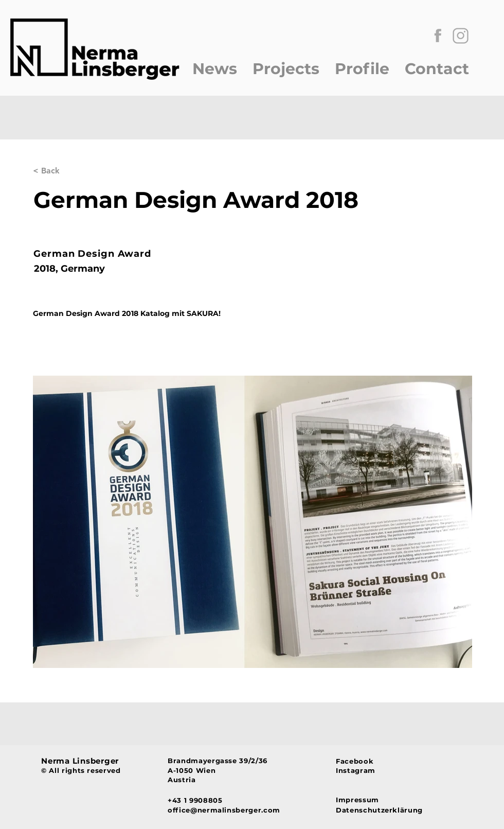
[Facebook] (363, 761)
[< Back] (67, 171)
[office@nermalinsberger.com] (249, 810)
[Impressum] (383, 799)
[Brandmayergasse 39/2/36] (249, 761)
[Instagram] (363, 770)
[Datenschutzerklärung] (383, 810)
